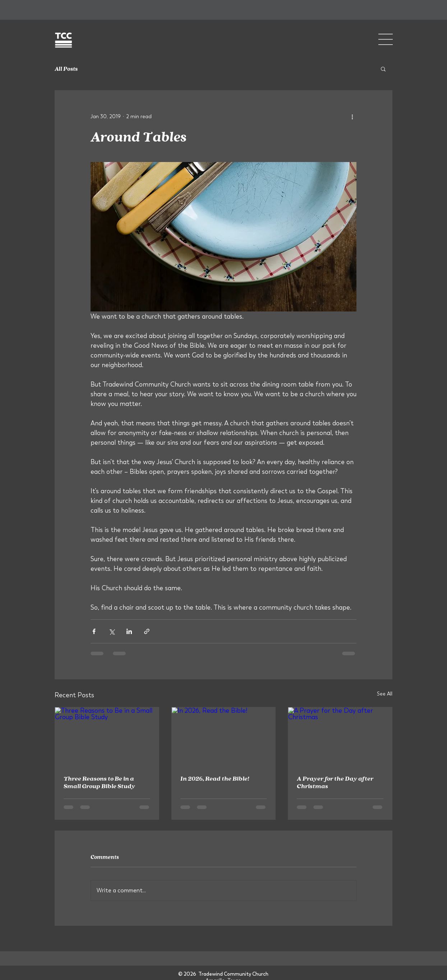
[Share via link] (147, 631)
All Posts (66, 69)
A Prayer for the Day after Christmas (335, 782)
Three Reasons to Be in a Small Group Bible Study (99, 782)
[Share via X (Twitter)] (112, 631)
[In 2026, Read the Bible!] (224, 736)
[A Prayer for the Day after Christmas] (340, 736)
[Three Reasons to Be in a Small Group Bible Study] (107, 736)
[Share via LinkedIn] (129, 631)
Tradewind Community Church (233, 974)
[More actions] (352, 116)
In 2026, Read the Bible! (215, 778)
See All (385, 694)
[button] (386, 39)
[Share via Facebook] (94, 631)
